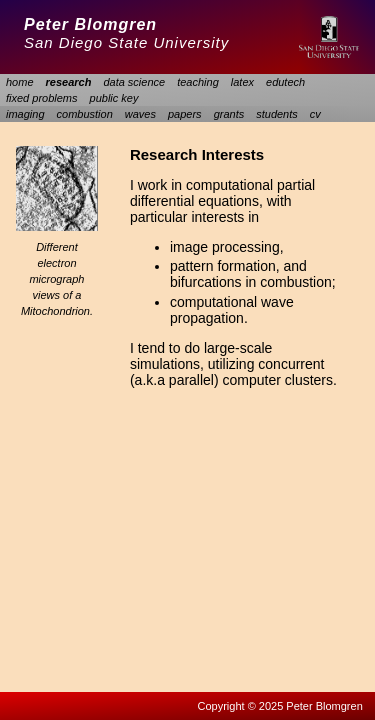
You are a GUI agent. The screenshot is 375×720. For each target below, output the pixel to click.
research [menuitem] (69, 82)
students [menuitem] (277, 114)
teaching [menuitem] (198, 82)
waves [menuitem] (140, 114)
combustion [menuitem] (85, 114)
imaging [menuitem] (25, 114)
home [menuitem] (20, 82)
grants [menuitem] (229, 114)
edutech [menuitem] (285, 82)
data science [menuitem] (134, 82)
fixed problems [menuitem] (42, 98)
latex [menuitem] (242, 82)
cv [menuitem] (315, 114)
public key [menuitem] (114, 98)
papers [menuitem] (185, 114)
